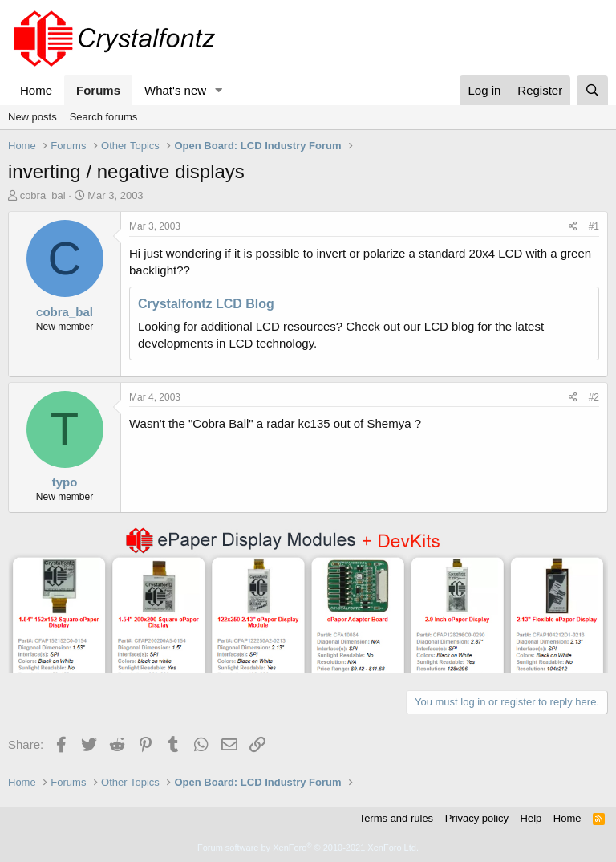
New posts (32, 117)
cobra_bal (43, 195)
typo (65, 482)
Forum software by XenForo (308, 848)
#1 (594, 226)
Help (531, 818)
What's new (175, 90)
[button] (219, 90)
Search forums (104, 117)
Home (36, 90)
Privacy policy (477, 818)
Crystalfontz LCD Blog (206, 304)
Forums (98, 90)
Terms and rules (396, 818)
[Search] (592, 90)
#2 (594, 397)
